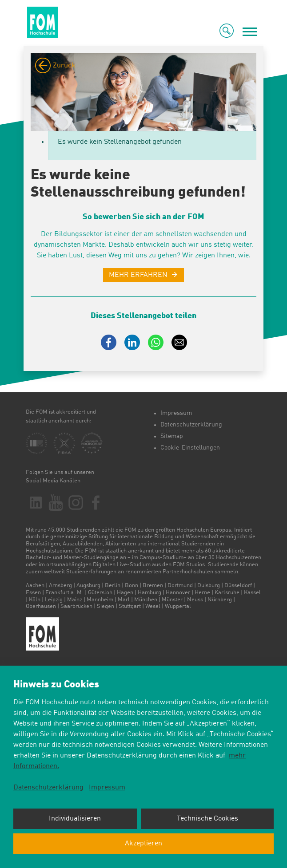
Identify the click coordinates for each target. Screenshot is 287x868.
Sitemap (172, 436)
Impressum (176, 413)
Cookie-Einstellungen (190, 448)
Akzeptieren (143, 844)
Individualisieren (75, 819)
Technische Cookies (207, 819)
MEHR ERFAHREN (138, 275)
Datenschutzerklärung (191, 425)
